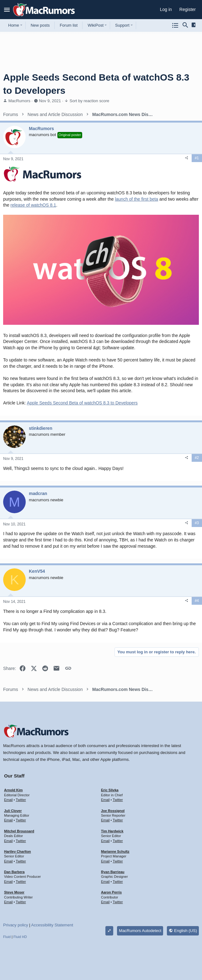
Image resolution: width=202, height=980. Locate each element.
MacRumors (19, 101)
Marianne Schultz (115, 851)
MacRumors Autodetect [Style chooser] (140, 931)
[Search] (185, 25)
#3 (197, 523)
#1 (197, 158)
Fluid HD (20, 937)
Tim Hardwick (112, 831)
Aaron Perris (111, 892)
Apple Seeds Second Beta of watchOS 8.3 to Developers (82, 403)
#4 (197, 601)
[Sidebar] (195, 25)
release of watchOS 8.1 (33, 205)
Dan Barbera (14, 872)
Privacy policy (16, 925)
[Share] (187, 158)
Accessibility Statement (52, 925)
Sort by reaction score (89, 101)
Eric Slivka (110, 790)
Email (8, 800)
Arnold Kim (13, 790)
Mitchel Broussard (19, 831)
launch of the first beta (136, 199)
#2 (197, 458)
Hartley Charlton (18, 851)
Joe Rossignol (113, 811)
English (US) (183, 931)
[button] (7, 10)
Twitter (21, 800)
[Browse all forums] (175, 25)
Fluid (7, 937)
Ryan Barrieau (113, 872)
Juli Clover (13, 811)
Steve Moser (14, 892)
